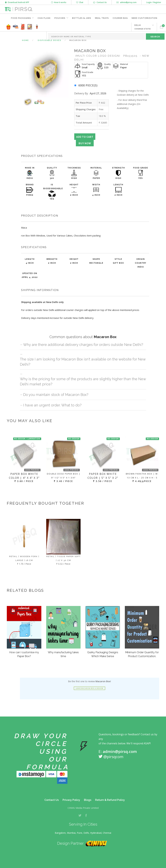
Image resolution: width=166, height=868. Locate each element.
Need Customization (144, 18)
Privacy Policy (71, 800)
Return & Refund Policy (110, 800)
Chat (80, 2)
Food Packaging (21, 18)
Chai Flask (44, 18)
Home (25, 40)
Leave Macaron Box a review (89, 688)
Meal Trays (102, 18)
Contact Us (100, 2)
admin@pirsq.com (127, 2)
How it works (59, 2)
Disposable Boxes (50, 40)
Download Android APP (17, 2)
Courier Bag (120, 18)
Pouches (60, 18)
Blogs (88, 800)
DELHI (143, 27)
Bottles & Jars (82, 18)
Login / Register (154, 2)
